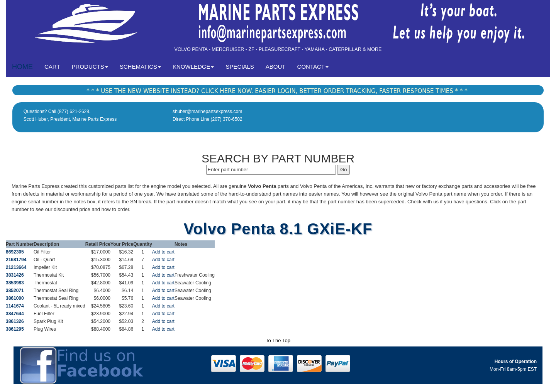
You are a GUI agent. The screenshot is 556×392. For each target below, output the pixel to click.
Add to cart (163, 252)
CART (55, 66)
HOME (22, 67)
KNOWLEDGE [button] (193, 67)
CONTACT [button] (313, 67)
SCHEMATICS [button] (140, 67)
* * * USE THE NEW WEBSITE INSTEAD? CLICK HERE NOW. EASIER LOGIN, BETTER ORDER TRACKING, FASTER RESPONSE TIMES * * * (277, 91)
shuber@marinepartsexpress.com (207, 112)
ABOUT (276, 67)
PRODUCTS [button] (90, 67)
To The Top (278, 340)
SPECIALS (240, 67)
